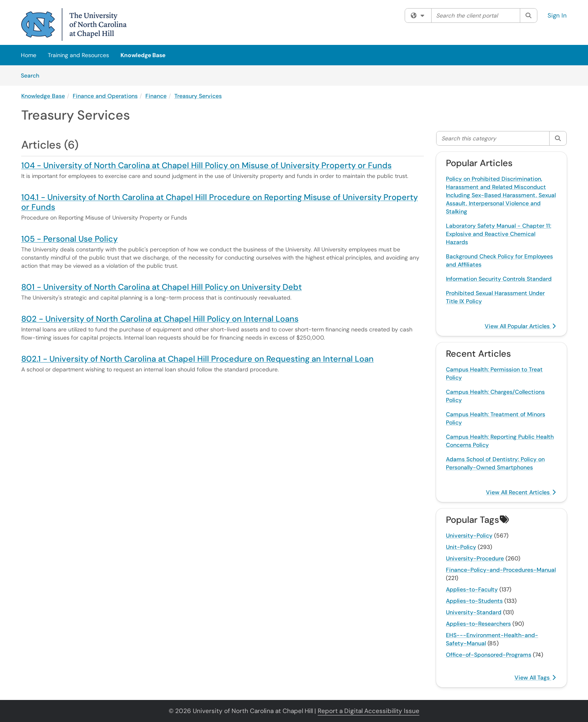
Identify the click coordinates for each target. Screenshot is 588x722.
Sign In (557, 16)
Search (33, 75)
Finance (156, 96)
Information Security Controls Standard (499, 279)
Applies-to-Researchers (478, 624)
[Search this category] (493, 138)
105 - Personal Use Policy (69, 239)
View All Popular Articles (520, 326)
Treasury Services (198, 96)
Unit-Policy (461, 547)
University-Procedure (475, 558)
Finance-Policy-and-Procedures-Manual (501, 570)
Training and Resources (78, 55)
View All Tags (535, 678)
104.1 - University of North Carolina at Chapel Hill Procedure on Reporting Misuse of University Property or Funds (219, 202)
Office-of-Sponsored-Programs (489, 655)
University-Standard (474, 612)
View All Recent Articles (521, 492)
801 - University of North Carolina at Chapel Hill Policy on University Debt (161, 287)
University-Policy (469, 535)
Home (29, 55)
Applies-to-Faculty (472, 589)
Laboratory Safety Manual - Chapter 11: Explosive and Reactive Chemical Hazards (499, 234)
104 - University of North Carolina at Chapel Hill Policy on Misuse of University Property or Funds (206, 165)
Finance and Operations (105, 96)
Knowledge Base (143, 55)
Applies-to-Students (474, 601)
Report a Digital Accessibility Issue (369, 711)
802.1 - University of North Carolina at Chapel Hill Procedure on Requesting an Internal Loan (197, 359)
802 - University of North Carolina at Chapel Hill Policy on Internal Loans (160, 319)
